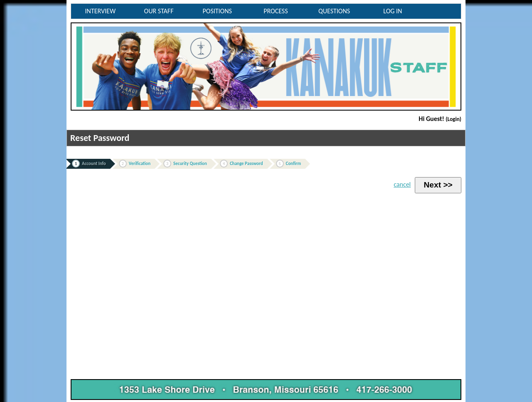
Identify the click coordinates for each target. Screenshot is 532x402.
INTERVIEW (101, 11)
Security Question (185, 164)
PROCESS (276, 11)
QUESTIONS (334, 11)
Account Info (89, 164)
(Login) (453, 119)
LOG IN (393, 11)
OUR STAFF (159, 11)
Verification (135, 164)
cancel (402, 184)
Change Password (241, 164)
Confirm (289, 164)
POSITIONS (217, 11)
